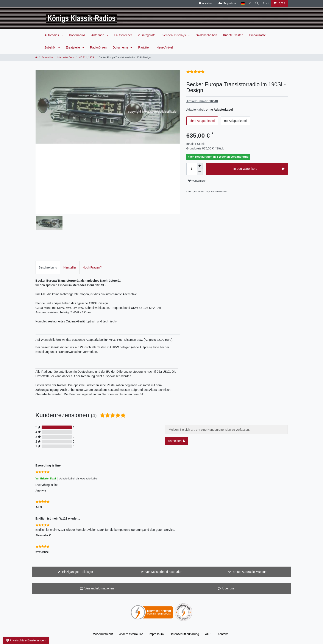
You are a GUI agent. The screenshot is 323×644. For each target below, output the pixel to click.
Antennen (98, 35)
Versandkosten (219, 192)
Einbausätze (258, 35)
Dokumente (121, 47)
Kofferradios (77, 35)
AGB (208, 634)
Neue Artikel (165, 47)
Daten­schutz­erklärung (184, 634)
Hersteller (70, 267)
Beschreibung (48, 267)
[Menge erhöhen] (200, 166)
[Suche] (256, 3)
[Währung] (249, 3)
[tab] (48, 267)
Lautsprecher (123, 35)
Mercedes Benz (66, 57)
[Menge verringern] (200, 172)
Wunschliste (197, 181)
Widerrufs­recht (103, 634)
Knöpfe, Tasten (233, 35)
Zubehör (51, 47)
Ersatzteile (73, 47)
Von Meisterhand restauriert (164, 572)
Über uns (229, 588)
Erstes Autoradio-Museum (250, 572)
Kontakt (222, 634)
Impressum (156, 634)
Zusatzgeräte (147, 35)
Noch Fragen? (92, 267)
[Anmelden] (205, 3)
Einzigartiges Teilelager (78, 572)
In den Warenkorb (259, 169)
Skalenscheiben (207, 35)
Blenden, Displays (174, 35)
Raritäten (144, 47)
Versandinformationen (99, 588)
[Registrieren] (226, 3)
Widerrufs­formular (131, 634)
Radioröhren (98, 47)
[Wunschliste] (266, 3)
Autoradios (52, 35)
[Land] (242, 3)
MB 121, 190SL (87, 57)
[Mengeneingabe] (192, 169)
